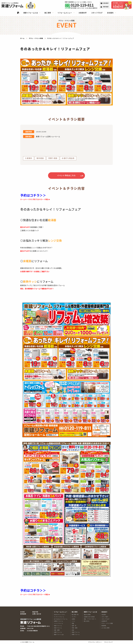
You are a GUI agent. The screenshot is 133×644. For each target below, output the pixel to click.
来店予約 (35, 612)
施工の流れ (87, 621)
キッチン (74, 617)
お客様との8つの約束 (89, 617)
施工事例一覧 (75, 615)
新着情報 (104, 626)
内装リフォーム (58, 628)
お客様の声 (104, 621)
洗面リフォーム (58, 626)
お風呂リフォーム (58, 621)
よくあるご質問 (105, 628)
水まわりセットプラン (59, 615)
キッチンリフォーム (59, 617)
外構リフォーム (58, 632)
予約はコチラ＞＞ (33, 195)
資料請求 (23, 614)
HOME (23, 612)
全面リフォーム (76, 632)
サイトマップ (109, 642)
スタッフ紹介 (105, 617)
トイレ (73, 621)
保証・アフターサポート (90, 619)
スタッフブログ (105, 619)
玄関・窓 (74, 626)
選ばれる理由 (87, 615)
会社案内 (104, 615)
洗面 (73, 623)
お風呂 (73, 619)
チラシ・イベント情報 (107, 623)
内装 (73, 630)
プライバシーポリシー (95, 642)
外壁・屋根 (57, 630)
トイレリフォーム (58, 623)
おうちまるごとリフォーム (61, 619)
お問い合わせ (37, 614)
